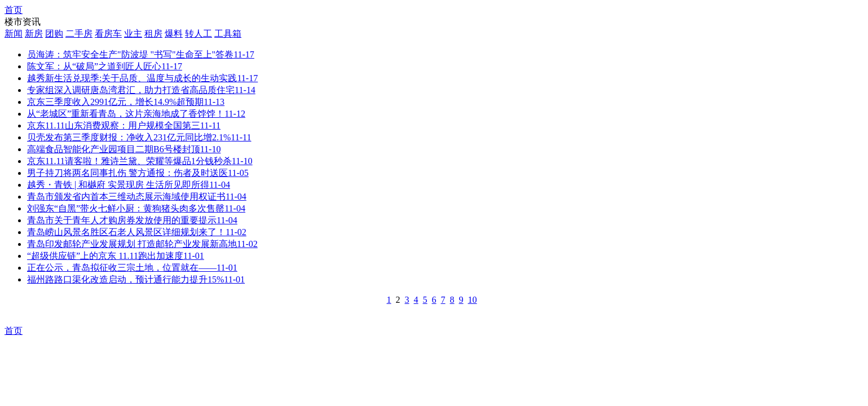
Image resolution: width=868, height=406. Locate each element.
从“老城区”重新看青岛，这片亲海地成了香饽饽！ (136, 114)
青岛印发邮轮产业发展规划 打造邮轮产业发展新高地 (142, 244)
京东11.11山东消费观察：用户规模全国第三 (124, 125)
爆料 (174, 34)
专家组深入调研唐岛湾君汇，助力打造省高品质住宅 (141, 90)
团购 (54, 34)
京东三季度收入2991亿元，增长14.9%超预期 (126, 102)
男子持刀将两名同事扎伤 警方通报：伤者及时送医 (138, 173)
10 (473, 300)
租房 (153, 34)
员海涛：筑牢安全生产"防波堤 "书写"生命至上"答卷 (141, 54)
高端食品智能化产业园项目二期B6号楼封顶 (124, 149)
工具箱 (228, 34)
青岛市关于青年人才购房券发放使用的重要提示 (132, 220)
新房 (34, 34)
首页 (14, 10)
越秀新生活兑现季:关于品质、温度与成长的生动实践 (142, 78)
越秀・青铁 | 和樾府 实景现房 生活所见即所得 (129, 185)
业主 (133, 34)
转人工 (199, 34)
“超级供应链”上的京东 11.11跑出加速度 (116, 256)
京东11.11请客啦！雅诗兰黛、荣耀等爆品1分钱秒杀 (140, 161)
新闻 (14, 34)
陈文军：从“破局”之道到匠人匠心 (105, 66)
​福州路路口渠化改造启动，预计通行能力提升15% (136, 279)
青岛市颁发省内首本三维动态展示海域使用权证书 (137, 197)
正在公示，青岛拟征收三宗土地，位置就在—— (132, 268)
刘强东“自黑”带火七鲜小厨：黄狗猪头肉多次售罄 (136, 208)
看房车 (108, 34)
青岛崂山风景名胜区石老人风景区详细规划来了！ (137, 232)
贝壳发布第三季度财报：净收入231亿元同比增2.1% (139, 137)
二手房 (79, 34)
